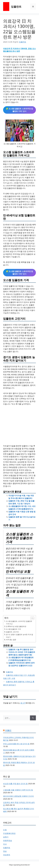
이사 (5, 844)
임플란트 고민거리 (12, 632)
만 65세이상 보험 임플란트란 (16, 626)
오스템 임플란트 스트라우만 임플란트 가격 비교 (19, 623)
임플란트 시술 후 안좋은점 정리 (21, 649)
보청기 (6, 837)
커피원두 (7, 855)
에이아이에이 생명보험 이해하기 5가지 (18, 796)
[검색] (33, 718)
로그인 (23, 703)
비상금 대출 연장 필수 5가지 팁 (15, 784)
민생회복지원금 (9, 833)
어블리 (8, 730)
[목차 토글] (31, 618)
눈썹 (5, 830)
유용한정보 (8, 841)
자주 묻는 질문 (11, 640)
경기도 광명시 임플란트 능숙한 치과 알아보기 (19, 636)
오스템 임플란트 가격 (13, 629)
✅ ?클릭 (20, 110)
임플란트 (16, 7)
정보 (5, 851)
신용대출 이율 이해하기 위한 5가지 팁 (18, 790)
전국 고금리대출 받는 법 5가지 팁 (16, 744)
